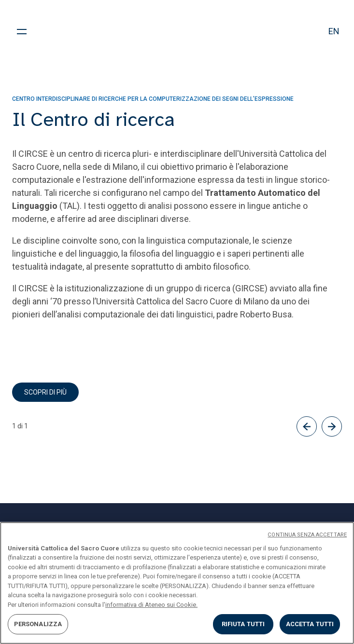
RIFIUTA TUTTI (243, 624)
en (334, 31)
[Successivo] (332, 426)
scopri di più (45, 392)
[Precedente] (307, 426)
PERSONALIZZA (38, 624)
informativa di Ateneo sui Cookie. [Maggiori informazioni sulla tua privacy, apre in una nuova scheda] (151, 605)
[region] (177, 583)
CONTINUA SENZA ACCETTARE (307, 535)
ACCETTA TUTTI (310, 624)
